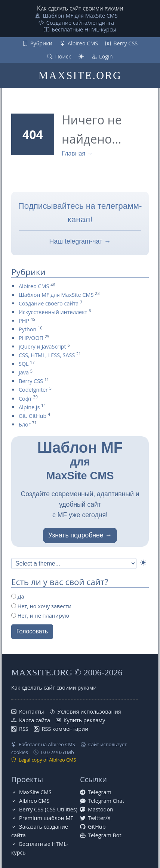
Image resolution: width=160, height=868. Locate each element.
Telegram (100, 792)
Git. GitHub (33, 416)
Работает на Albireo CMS (47, 744)
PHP (24, 321)
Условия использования (89, 712)
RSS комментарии (65, 729)
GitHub (97, 827)
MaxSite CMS (35, 792)
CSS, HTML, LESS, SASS (47, 355)
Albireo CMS (83, 43)
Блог (25, 424)
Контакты (32, 712)
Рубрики (41, 43)
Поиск (63, 56)
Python (27, 329)
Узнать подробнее (76, 535)
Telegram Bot (105, 835)
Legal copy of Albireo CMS (47, 760)
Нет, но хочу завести (41, 606)
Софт (25, 399)
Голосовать (32, 631)
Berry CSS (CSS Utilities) (48, 809)
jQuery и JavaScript (42, 346)
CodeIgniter (33, 390)
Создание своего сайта (49, 303)
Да (18, 596)
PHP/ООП (31, 338)
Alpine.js (29, 407)
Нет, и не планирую (40, 616)
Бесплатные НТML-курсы (84, 29)
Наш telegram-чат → (80, 241)
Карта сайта (35, 720)
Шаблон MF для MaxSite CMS (80, 16)
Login (106, 56)
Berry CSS (125, 43)
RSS (24, 729)
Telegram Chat (106, 801)
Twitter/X (99, 818)
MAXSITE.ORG (80, 75)
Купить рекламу (84, 720)
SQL (24, 364)
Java (24, 372)
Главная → (77, 153)
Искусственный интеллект (53, 312)
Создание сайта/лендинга (80, 23)
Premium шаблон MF (46, 818)
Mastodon (101, 809)
